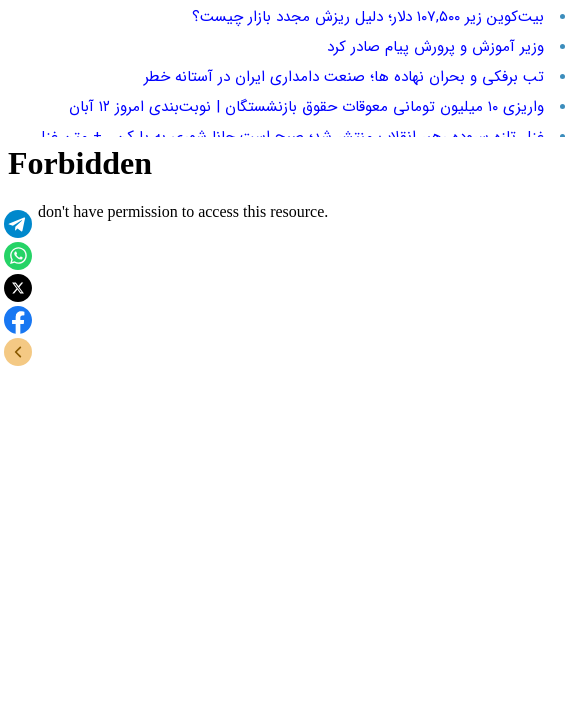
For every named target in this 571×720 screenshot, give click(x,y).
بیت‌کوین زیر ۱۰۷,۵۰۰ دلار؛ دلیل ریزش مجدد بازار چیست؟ (368, 17)
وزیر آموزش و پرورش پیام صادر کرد (435, 47)
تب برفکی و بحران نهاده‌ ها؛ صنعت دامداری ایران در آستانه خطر (344, 77)
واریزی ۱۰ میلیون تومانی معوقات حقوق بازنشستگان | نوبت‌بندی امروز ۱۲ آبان (306, 107)
